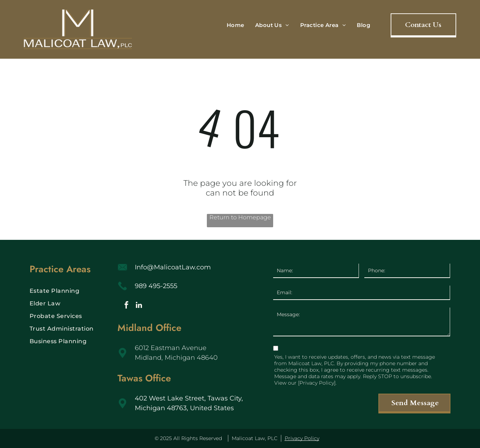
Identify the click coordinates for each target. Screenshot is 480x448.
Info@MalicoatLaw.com (173, 267)
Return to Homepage (240, 217)
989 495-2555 (156, 286)
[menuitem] (235, 25)
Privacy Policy (302, 438)
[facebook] (126, 306)
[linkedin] (139, 306)
